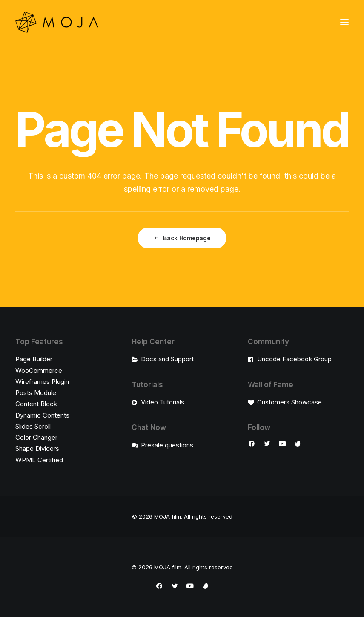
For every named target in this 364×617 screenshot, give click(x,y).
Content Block (36, 404)
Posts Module (36, 393)
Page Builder (34, 359)
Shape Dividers (37, 448)
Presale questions (167, 445)
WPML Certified (39, 460)
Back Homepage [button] (182, 238)
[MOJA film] (57, 22)
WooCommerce (39, 370)
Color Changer (36, 437)
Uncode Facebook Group (294, 359)
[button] (344, 22)
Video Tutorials (163, 402)
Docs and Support (167, 359)
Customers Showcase (289, 402)
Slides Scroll (33, 426)
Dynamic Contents (42, 415)
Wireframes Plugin (42, 382)
